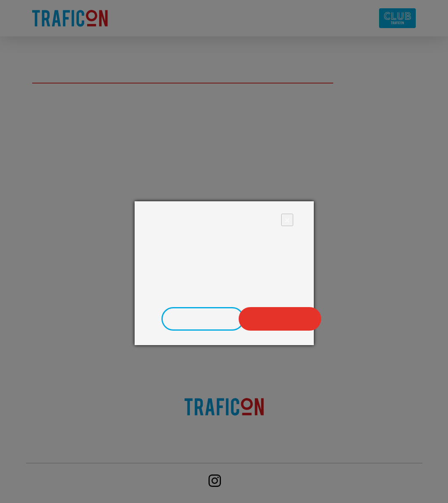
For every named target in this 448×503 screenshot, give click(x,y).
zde (287, 292)
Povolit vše (282, 319)
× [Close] (287, 220)
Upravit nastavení (204, 319)
